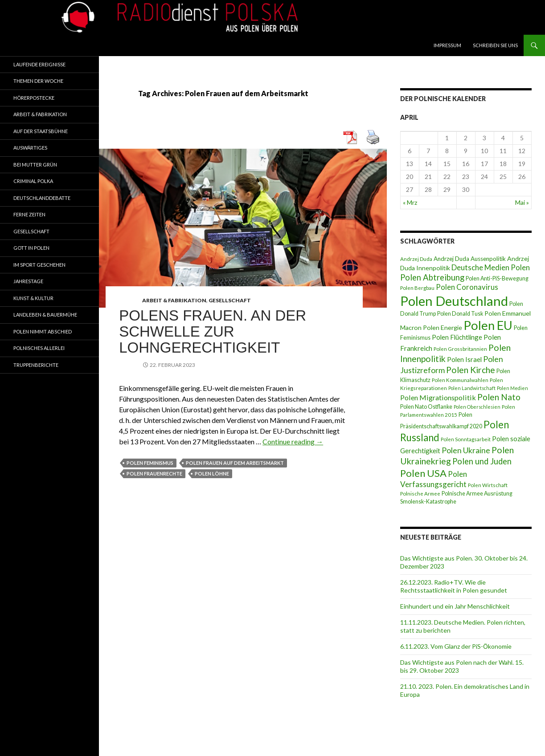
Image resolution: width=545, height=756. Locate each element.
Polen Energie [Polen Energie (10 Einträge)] (443, 327)
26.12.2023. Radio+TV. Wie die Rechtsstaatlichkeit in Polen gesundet (454, 586)
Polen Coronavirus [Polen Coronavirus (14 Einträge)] (467, 287)
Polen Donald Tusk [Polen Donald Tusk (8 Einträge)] (460, 314)
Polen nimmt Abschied (43, 331)
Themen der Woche (38, 81)
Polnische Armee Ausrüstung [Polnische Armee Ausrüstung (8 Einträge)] (477, 494)
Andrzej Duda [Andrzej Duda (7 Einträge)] (416, 259)
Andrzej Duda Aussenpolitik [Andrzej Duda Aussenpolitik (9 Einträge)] (470, 259)
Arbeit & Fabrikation (174, 300)
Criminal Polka (33, 181)
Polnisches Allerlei (39, 348)
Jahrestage (28, 281)
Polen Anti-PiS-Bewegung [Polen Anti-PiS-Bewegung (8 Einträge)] (497, 278)
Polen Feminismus (150, 463)
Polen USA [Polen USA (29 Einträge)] (423, 473)
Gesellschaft (230, 300)
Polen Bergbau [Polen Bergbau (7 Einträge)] (417, 288)
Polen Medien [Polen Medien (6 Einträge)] (512, 388)
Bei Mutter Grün (35, 165)
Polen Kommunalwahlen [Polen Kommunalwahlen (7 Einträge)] (460, 380)
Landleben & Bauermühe (45, 315)
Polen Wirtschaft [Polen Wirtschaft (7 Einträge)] (488, 485)
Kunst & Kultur (33, 298)
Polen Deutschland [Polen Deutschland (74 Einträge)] (454, 301)
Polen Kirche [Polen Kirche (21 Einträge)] (471, 370)
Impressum (447, 45)
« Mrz (410, 202)
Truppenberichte (36, 365)
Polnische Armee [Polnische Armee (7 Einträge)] (420, 494)
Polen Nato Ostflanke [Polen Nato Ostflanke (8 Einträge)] (426, 407)
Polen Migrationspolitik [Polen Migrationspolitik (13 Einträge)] (438, 397)
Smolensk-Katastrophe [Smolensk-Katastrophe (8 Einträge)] (428, 502)
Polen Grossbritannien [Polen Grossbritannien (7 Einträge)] (460, 349)
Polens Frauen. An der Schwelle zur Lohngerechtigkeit (213, 331)
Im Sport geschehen (39, 265)
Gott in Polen (31, 248)
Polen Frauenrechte (154, 474)
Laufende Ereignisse (39, 64)
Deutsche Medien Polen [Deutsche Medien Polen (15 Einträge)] (491, 267)
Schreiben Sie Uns (495, 45)
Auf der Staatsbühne (41, 131)
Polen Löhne (212, 474)
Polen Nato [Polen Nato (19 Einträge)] (499, 397)
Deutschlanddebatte (42, 198)
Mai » (522, 202)
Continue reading (293, 441)
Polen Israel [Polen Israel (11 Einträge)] (464, 359)
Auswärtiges (30, 148)
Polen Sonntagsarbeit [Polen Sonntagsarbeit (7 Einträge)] (466, 439)
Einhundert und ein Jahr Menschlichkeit (455, 606)
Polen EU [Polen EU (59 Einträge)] (488, 325)
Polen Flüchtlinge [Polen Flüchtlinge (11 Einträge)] (457, 337)
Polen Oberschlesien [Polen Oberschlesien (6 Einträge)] (477, 407)
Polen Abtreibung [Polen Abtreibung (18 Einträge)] (432, 277)
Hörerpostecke (34, 98)
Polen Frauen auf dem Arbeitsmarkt (235, 463)
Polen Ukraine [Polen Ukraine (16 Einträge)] (466, 450)
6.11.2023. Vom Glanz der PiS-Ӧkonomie (456, 646)
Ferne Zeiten (29, 214)
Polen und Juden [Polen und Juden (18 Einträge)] (482, 461)
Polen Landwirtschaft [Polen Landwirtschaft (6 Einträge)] (472, 388)
